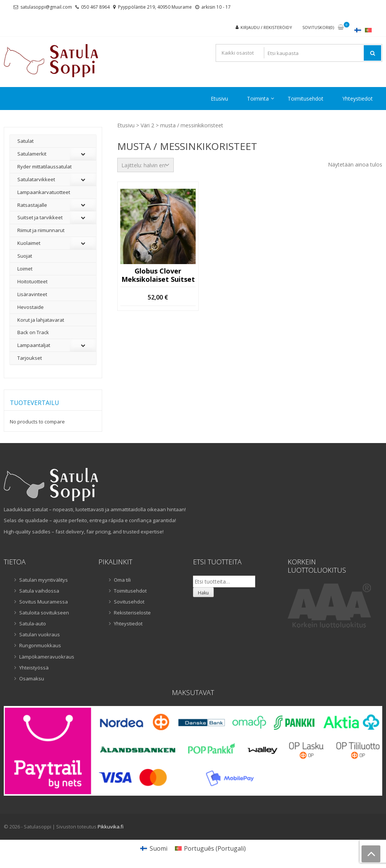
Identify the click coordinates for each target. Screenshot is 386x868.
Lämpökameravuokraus (47, 657)
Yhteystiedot (358, 99)
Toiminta (258, 99)
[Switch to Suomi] (358, 30)
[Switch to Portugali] (368, 30)
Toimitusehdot (306, 99)
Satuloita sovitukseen (44, 613)
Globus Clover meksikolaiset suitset (158, 275)
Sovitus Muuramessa (44, 602)
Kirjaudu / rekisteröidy (266, 27)
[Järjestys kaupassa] (146, 165)
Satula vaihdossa (39, 591)
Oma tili (122, 580)
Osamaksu (32, 679)
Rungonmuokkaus (40, 645)
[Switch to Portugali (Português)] (210, 848)
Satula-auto (33, 623)
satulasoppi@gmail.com (46, 7)
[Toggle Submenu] (83, 154)
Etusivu (219, 99)
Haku (203, 593)
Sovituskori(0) (318, 27)
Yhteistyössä (34, 668)
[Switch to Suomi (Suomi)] (154, 848)
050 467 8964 (95, 7)
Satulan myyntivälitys (44, 580)
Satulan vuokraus (40, 634)
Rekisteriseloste (132, 613)
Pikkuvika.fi (111, 827)
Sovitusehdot (129, 602)
